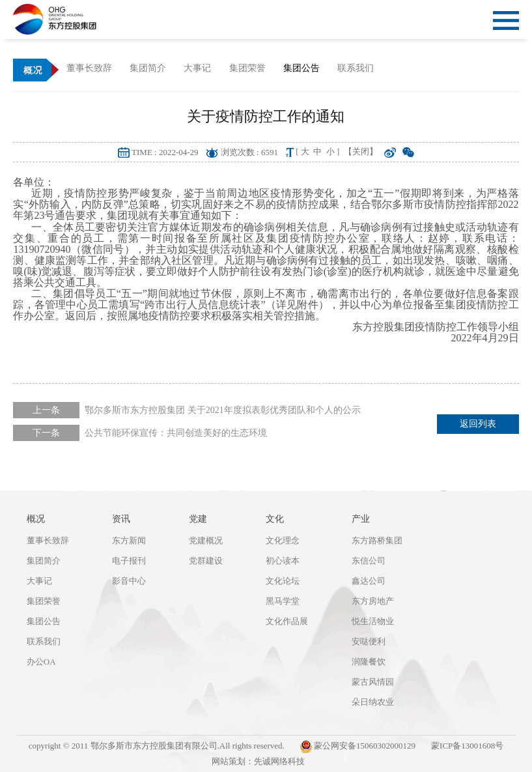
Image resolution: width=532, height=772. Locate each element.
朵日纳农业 (373, 702)
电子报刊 (129, 561)
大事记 (39, 581)
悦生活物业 (373, 621)
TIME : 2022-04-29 (165, 152)
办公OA (41, 662)
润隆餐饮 (369, 662)
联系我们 (44, 641)
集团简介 (44, 561)
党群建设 (206, 561)
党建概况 (206, 540)
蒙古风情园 (373, 682)
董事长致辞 (48, 540)
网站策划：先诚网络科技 (258, 761)
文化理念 (283, 540)
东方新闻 (129, 540)
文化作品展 (287, 621)
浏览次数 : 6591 (249, 152)
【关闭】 (361, 151)
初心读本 (283, 561)
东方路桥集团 (377, 540)
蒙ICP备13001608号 (467, 746)
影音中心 (129, 581)
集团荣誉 (44, 601)
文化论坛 (283, 581)
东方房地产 (373, 601)
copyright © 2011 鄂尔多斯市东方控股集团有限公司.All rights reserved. (157, 746)
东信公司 (369, 561)
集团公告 (44, 621)
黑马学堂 (283, 601)
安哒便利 (369, 641)
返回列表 (478, 424)
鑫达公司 (369, 581)
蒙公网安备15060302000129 (358, 747)
